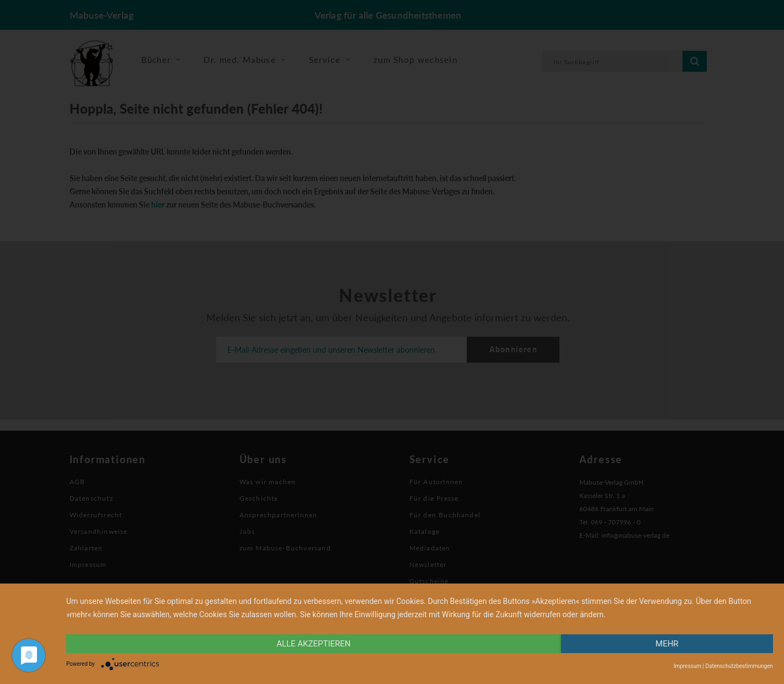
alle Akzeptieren (313, 644)
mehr (667, 644)
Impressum (687, 666)
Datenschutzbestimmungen (739, 666)
